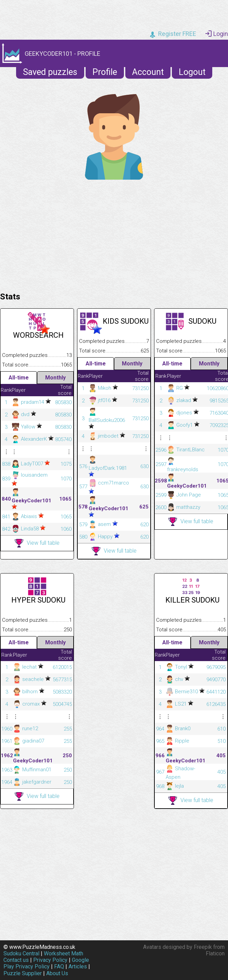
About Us (57, 973)
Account (148, 72)
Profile (105, 72)
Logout (192, 72)
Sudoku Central (21, 953)
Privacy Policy (50, 960)
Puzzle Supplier (23, 973)
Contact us (16, 960)
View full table (37, 543)
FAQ (59, 966)
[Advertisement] (114, 234)
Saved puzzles (50, 72)
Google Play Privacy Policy (46, 963)
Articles (78, 966)
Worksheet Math (64, 953)
